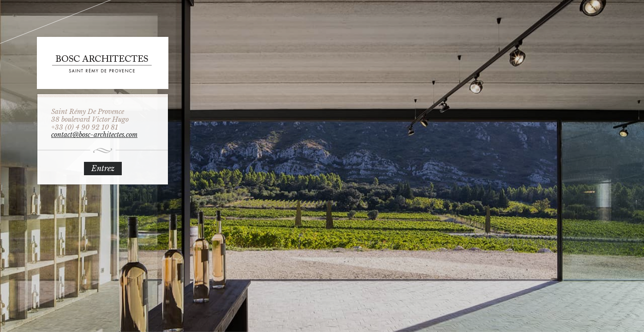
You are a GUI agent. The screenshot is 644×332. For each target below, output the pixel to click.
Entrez (103, 168)
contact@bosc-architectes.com (94, 135)
